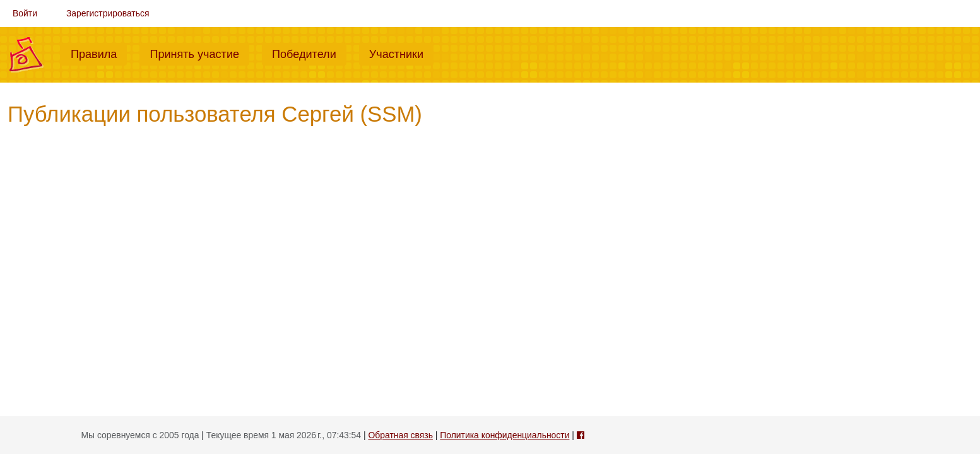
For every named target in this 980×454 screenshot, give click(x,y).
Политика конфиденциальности (505, 435)
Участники (401, 53)
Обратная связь (400, 435)
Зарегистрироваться (108, 13)
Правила (99, 53)
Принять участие (199, 53)
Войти (25, 13)
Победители (309, 53)
